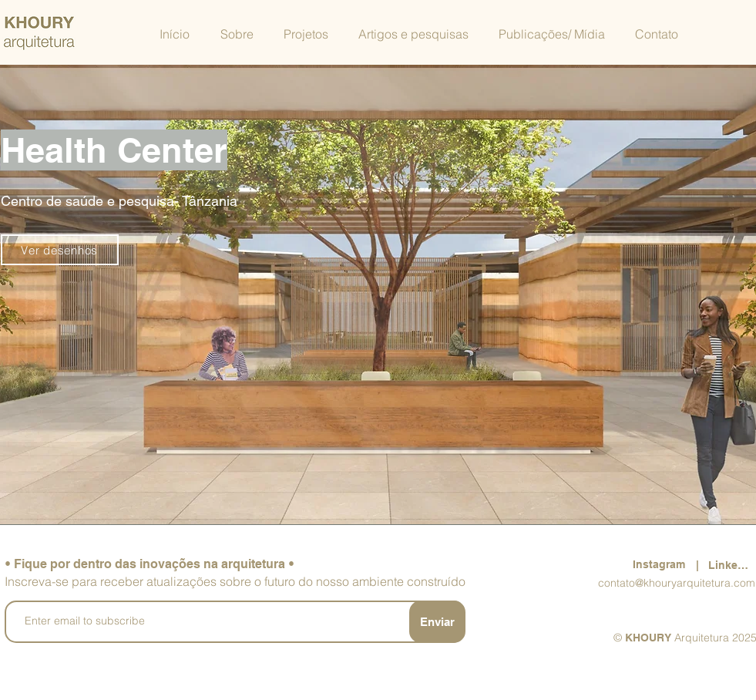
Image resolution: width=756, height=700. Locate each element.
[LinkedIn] (732, 565)
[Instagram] (661, 564)
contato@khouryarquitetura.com (677, 583)
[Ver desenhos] (60, 250)
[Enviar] (437, 622)
